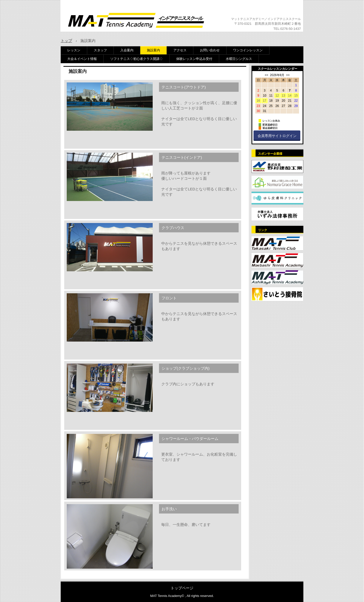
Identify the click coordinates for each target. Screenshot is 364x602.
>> (288, 75)
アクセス (180, 50)
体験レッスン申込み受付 (194, 59)
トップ (66, 41)
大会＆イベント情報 (82, 59)
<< (266, 75)
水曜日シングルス (239, 59)
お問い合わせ (210, 50)
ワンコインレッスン (248, 50)
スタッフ (100, 50)
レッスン (74, 50)
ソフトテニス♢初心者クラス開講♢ (136, 59)
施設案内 (153, 50)
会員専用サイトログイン (277, 136)
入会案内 (127, 50)
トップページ (182, 588)
